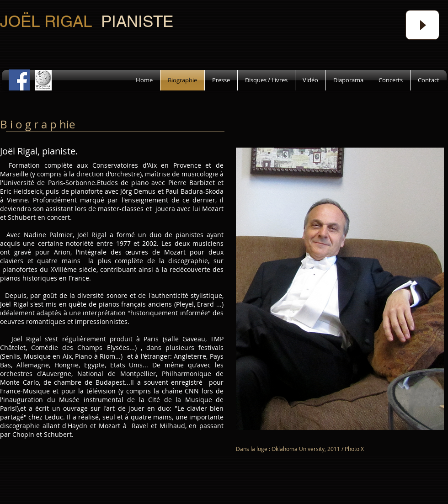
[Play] (422, 25)
